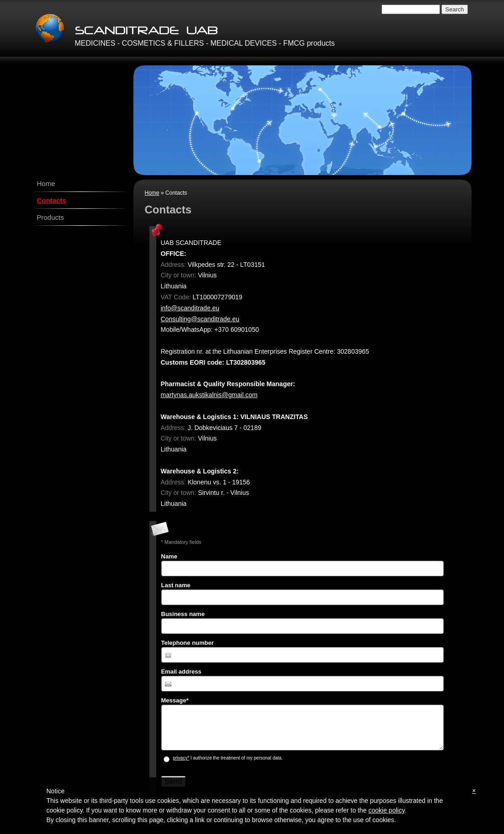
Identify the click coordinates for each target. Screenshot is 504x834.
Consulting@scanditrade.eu (200, 319)
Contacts (52, 200)
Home (152, 193)
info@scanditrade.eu (190, 308)
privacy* (181, 758)
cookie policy (386, 810)
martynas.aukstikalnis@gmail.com (209, 395)
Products (50, 217)
